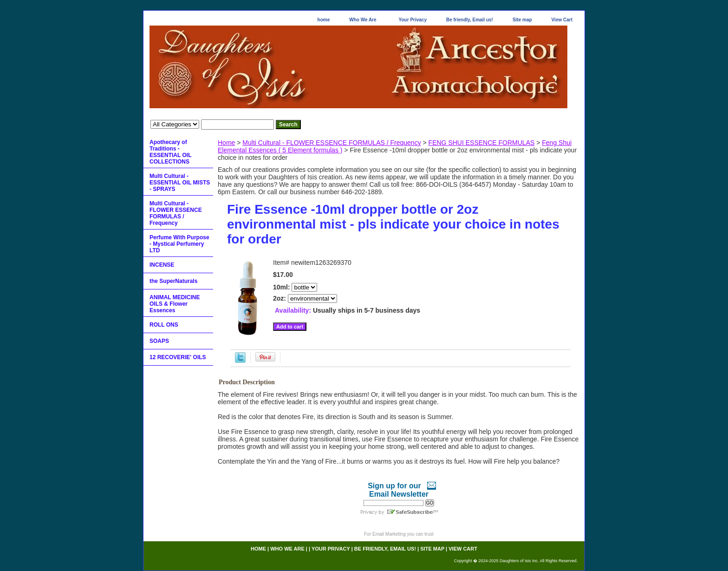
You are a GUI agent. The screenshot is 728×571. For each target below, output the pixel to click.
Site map (522, 20)
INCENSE (162, 265)
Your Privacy (413, 20)
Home (226, 143)
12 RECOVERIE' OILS (178, 357)
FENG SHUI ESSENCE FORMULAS (482, 143)
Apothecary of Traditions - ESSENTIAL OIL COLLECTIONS (170, 152)
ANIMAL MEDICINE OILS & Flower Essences (175, 304)
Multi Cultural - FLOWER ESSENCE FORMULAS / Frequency (331, 143)
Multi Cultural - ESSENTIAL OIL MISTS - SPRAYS (180, 183)
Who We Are (363, 20)
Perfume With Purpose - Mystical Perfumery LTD (179, 244)
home (324, 20)
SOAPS (159, 341)
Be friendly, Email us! (470, 20)
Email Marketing (389, 534)
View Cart (562, 20)
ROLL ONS (164, 325)
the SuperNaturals (173, 281)
